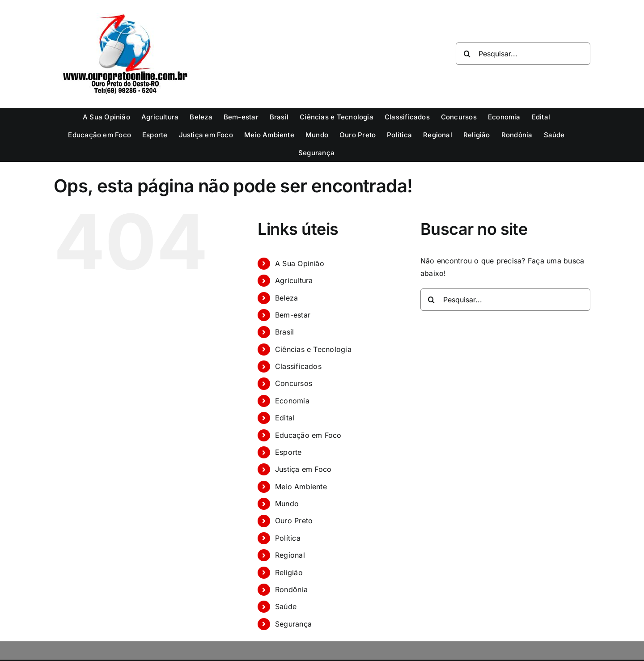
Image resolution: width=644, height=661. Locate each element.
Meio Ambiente (301, 487)
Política (288, 538)
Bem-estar (293, 315)
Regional (290, 555)
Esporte (288, 452)
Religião (289, 572)
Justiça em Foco (303, 469)
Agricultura (294, 280)
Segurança (293, 624)
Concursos (294, 383)
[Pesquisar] (467, 54)
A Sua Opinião (300, 263)
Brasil (284, 332)
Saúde (286, 606)
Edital (285, 418)
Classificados (298, 366)
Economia (292, 401)
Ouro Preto (294, 521)
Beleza (286, 298)
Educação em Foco (308, 435)
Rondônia (291, 589)
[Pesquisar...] (523, 54)
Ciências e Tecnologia (313, 349)
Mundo (287, 504)
